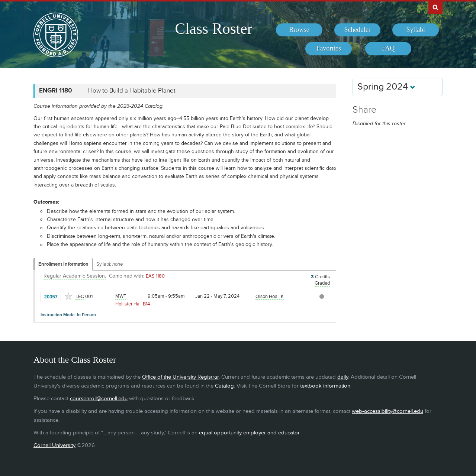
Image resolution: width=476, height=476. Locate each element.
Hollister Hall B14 (133, 304)
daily (343, 377)
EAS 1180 (155, 276)
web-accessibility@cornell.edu (387, 411)
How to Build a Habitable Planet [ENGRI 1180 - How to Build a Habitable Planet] (132, 91)
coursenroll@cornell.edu (99, 399)
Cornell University (54, 445)
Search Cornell (435, 7)
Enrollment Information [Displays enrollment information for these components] (63, 264)
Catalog (224, 386)
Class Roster (213, 29)
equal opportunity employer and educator (249, 433)
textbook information (325, 386)
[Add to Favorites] (68, 296)
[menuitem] (299, 30)
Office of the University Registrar (180, 377)
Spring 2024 (386, 87)
